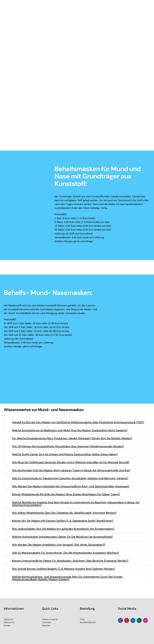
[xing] (139, 620)
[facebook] (120, 620)
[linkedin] (133, 620)
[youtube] (127, 620)
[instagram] (145, 620)
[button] (77, 422)
